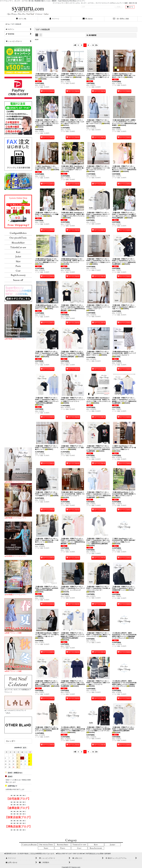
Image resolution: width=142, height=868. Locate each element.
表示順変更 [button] (92, 35)
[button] (21, 19)
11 (93, 45)
